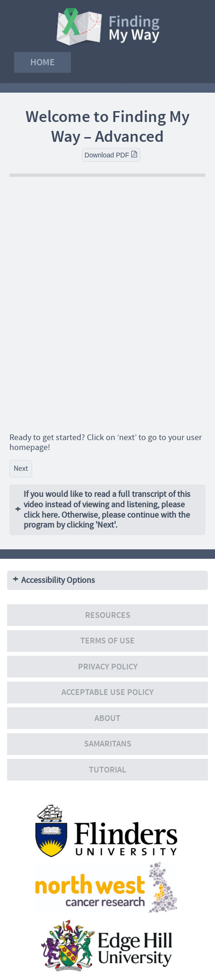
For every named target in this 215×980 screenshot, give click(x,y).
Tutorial (107, 770)
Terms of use (107, 641)
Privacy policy (108, 667)
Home (43, 62)
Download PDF (111, 155)
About (107, 718)
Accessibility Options (58, 580)
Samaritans (108, 744)
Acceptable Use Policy (107, 692)
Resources (108, 615)
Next (21, 468)
